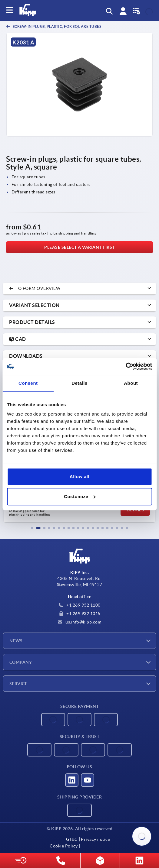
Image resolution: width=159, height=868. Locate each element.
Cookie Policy (64, 846)
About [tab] (131, 383)
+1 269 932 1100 (80, 605)
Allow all (79, 476)
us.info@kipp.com (80, 622)
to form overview (35, 288)
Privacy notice (95, 839)
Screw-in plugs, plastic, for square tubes (56, 26)
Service (18, 684)
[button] (32, 528)
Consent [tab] (28, 383)
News (16, 641)
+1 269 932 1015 (80, 614)
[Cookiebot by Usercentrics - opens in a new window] (126, 366)
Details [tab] (79, 383)
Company (21, 662)
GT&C (72, 839)
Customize (80, 496)
